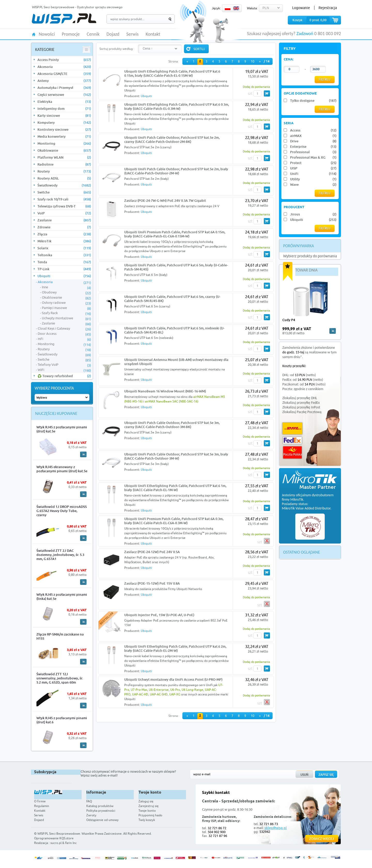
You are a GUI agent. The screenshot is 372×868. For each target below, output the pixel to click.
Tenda (64, 262)
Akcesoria (64, 67)
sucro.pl (56, 843)
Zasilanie (64, 220)
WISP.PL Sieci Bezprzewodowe (59, 834)
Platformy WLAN (64, 157)
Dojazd (113, 34)
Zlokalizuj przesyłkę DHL (300, 398)
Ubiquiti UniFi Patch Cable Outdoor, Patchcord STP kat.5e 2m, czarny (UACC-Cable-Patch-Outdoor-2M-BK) (172, 139)
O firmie (40, 801)
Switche (64, 192)
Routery (64, 171)
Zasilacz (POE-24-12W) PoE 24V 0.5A (152, 552)
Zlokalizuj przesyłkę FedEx (301, 403)
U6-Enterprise (159, 690)
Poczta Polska (292, 452)
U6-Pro (175, 690)
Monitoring (64, 143)
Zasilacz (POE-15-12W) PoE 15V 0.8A (152, 583)
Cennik (93, 34)
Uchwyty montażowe (66, 318)
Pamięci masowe (66, 308)
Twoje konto (147, 811)
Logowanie (301, 8)
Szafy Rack (66, 313)
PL (228, 8)
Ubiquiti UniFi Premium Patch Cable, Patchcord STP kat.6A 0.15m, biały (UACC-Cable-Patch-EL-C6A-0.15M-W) (175, 234)
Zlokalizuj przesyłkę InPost (301, 407)
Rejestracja (328, 8)
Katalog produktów (100, 806)
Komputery (64, 122)
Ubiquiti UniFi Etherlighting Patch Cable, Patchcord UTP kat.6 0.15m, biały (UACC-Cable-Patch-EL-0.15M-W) (172, 73)
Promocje (71, 34)
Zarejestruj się (149, 806)
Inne (66, 287)
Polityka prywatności (101, 811)
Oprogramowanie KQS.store (54, 838)
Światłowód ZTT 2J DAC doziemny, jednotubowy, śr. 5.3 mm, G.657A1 (60, 555)
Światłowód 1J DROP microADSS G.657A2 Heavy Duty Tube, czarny (62, 511)
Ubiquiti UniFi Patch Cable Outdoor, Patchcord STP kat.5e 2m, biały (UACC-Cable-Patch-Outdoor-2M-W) (176, 171)
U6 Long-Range (192, 690)
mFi (64, 339)
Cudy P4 (289, 320)
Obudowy (66, 292)
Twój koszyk (147, 820)
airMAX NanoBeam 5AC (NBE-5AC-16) (172, 401)
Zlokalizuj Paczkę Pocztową (302, 412)
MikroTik (64, 241)
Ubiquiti (64, 276)
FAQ (89, 801)
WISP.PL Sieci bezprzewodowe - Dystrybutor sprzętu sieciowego (77, 7)
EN (236, 8)
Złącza (64, 234)
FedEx (292, 440)
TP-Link (64, 269)
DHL (292, 428)
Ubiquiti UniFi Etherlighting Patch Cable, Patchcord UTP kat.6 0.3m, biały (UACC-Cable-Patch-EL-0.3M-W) (177, 106)
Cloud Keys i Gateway (64, 329)
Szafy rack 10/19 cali (64, 199)
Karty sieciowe (64, 115)
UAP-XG (175, 694)
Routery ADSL (64, 178)
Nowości (47, 34)
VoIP (64, 213)
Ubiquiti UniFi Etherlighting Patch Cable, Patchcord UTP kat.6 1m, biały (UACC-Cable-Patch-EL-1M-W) (175, 488)
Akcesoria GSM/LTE (64, 74)
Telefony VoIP (64, 365)
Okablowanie (64, 150)
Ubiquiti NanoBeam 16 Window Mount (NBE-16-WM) (165, 391)
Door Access (64, 334)
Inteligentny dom (64, 109)
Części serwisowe (64, 95)
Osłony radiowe (66, 303)
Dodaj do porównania (256, 87)
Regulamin (42, 806)
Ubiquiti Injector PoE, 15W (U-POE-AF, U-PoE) (159, 615)
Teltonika (64, 255)
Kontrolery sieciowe (64, 129)
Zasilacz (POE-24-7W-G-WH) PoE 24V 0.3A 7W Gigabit (165, 200)
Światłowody (64, 185)
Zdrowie (64, 227)
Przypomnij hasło (150, 815)
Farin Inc (71, 843)
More (83, 454)
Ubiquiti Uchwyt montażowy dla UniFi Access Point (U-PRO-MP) (173, 679)
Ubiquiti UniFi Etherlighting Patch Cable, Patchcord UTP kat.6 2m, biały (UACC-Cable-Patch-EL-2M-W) (175, 648)
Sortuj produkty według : (117, 49)
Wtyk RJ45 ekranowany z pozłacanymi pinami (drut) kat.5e (62, 469)
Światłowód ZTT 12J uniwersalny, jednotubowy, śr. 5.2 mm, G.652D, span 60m (60, 678)
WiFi (64, 370)
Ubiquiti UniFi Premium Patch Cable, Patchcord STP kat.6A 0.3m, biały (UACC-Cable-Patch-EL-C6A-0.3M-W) (174, 521)
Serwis (133, 34)
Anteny (64, 81)
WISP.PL (64, 18)
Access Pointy (64, 60)
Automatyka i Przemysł (64, 88)
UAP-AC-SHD (159, 694)
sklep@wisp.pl (276, 828)
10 (253, 61)
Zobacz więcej (322, 839)
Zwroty (91, 815)
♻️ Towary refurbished (64, 376)
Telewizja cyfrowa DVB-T (64, 206)
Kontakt (153, 34)
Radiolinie (64, 164)
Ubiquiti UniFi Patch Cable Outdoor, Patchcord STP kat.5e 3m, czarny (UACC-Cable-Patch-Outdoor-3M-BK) (172, 425)
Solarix (64, 248)
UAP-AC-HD (140, 694)
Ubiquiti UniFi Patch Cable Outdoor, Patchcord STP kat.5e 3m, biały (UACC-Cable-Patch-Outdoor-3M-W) (176, 456)
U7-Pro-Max (139, 690)
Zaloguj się (146, 801)
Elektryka (64, 102)
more (333, 331)
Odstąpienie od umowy (102, 820)
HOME (34, 34)
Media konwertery (64, 136)
